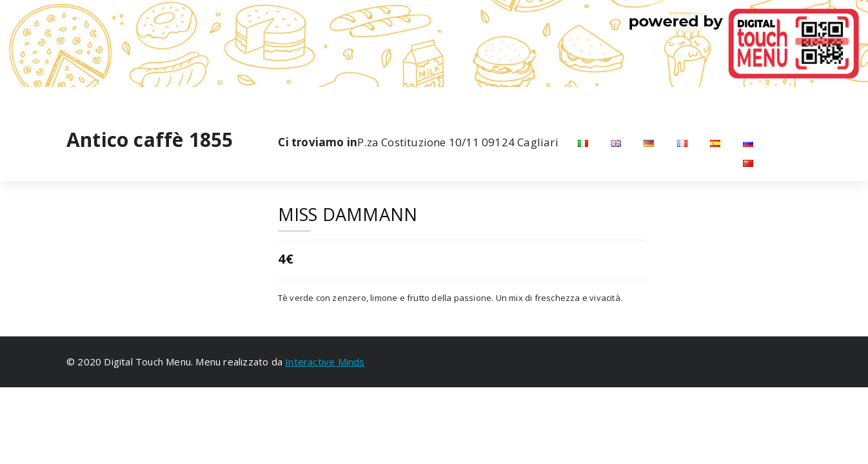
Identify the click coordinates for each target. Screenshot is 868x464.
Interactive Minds (325, 362)
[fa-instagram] (88, 100)
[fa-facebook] (69, 100)
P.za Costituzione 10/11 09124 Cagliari (418, 142)
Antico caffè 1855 (150, 140)
